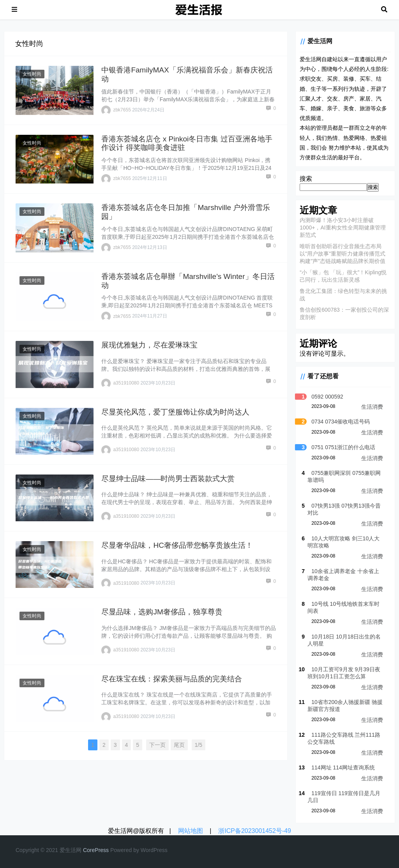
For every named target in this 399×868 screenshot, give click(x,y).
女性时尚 (32, 74)
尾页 (179, 745)
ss (106, 850)
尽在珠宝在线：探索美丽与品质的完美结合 (172, 679)
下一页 (157, 745)
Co (87, 850)
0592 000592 (327, 397)
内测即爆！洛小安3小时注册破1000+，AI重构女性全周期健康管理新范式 (343, 228)
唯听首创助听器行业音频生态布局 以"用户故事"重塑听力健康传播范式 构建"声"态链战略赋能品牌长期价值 (343, 254)
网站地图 (191, 831)
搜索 (306, 179)
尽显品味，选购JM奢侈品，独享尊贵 (162, 612)
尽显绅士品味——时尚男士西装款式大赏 (168, 479)
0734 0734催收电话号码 (341, 422)
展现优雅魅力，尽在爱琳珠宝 (149, 345)
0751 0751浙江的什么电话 (343, 447)
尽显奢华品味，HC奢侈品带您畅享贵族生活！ (177, 545)
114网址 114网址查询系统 (343, 767)
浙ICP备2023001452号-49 (255, 831)
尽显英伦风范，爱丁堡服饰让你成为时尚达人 (175, 412)
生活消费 (372, 407)
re (92, 850)
